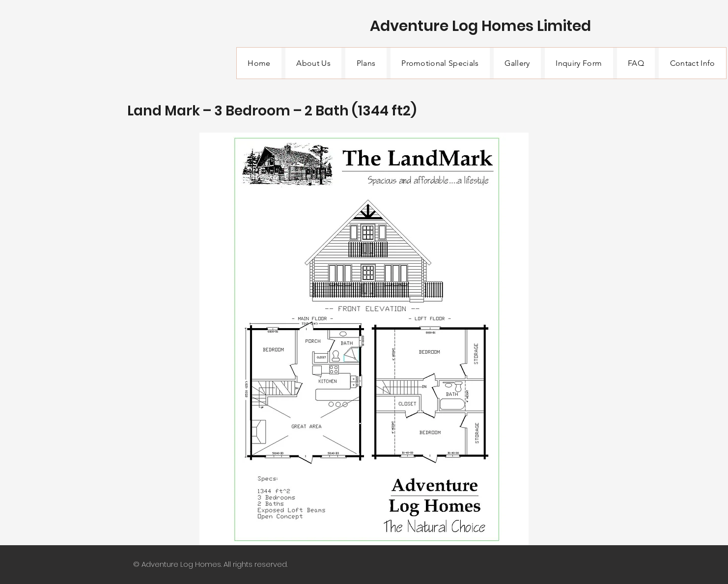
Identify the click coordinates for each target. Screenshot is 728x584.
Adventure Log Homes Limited (480, 26)
